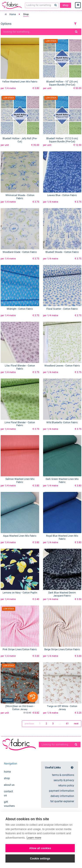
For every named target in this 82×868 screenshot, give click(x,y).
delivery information (62, 796)
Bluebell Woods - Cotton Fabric (62, 252)
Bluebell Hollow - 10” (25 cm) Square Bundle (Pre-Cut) (62, 83)
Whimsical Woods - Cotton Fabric (20, 197)
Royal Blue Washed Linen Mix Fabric (62, 537)
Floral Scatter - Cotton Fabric (62, 309)
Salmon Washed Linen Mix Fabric (20, 481)
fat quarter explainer (62, 801)
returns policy (66, 786)
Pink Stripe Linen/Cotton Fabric (20, 649)
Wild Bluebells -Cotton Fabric (62, 422)
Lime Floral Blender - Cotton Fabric (20, 424)
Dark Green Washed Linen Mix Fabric (62, 481)
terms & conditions (63, 775)
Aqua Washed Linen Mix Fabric (20, 536)
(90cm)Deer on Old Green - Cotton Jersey (20, 708)
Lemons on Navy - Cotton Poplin (20, 593)
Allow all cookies (40, 848)
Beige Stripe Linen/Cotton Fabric (62, 649)
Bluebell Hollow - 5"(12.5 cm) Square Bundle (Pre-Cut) (62, 140)
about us (9, 785)
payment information (62, 791)
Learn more (34, 838)
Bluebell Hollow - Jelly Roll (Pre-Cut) (20, 140)
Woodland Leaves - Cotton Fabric (62, 366)
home (7, 772)
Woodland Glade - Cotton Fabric (20, 252)
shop (65, 5)
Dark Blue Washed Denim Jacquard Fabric (62, 594)
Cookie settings (40, 859)
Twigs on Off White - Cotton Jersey (62, 708)
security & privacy (64, 780)
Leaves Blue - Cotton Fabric (62, 195)
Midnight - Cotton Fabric (20, 309)
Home (13, 14)
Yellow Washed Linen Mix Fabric (20, 82)
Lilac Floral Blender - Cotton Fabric (20, 367)
